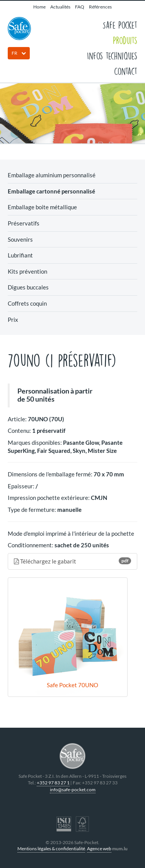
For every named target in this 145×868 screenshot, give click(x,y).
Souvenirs (20, 239)
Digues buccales (28, 287)
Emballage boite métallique (42, 207)
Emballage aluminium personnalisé (52, 175)
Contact (126, 71)
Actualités (60, 7)
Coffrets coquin (27, 303)
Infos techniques (112, 56)
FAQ (80, 7)
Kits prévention (27, 271)
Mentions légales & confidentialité (51, 849)
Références (100, 7)
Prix (13, 320)
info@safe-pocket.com (73, 790)
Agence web (99, 849)
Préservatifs (24, 223)
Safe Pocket (120, 25)
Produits (125, 40)
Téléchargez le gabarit (72, 561)
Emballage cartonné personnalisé (51, 191)
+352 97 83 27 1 (53, 783)
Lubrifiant (20, 255)
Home (39, 7)
